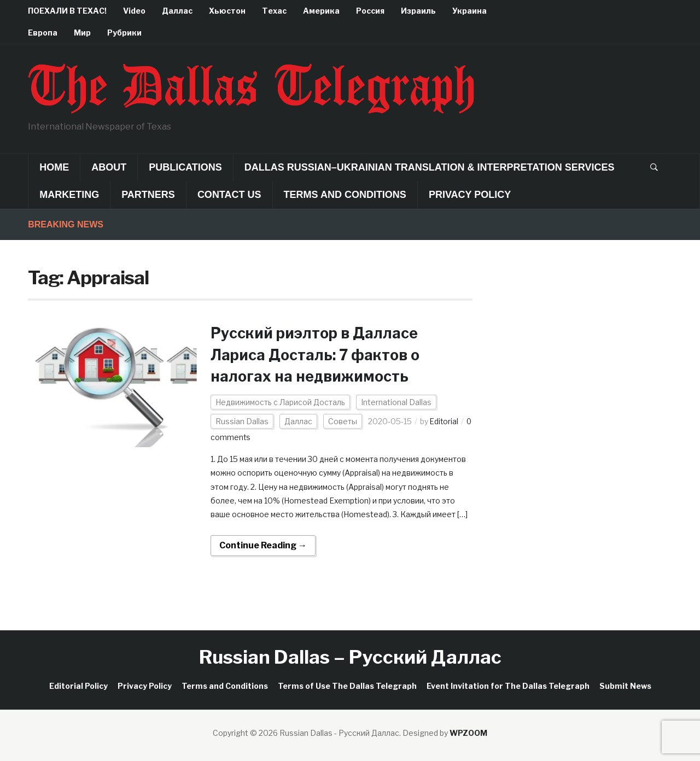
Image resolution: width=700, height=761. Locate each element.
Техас (274, 11)
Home (54, 167)
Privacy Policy (470, 195)
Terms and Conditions (345, 195)
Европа (43, 33)
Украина (469, 11)
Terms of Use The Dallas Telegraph (347, 685)
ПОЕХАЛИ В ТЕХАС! (67, 11)
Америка (321, 11)
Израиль (418, 11)
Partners (148, 195)
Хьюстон (227, 11)
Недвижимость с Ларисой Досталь (280, 402)
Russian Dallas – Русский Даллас (350, 657)
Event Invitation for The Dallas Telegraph (508, 685)
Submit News (625, 685)
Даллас (177, 11)
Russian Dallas (242, 421)
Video (134, 11)
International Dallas (396, 402)
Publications (185, 167)
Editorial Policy (78, 685)
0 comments (234, 437)
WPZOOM (468, 732)
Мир (82, 33)
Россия (370, 11)
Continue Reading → (263, 545)
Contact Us (229, 195)
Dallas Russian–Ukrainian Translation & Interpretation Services (430, 167)
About (109, 167)
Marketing (69, 195)
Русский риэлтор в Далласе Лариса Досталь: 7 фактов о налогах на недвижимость (320, 354)
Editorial (445, 421)
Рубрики (124, 33)
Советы (343, 421)
